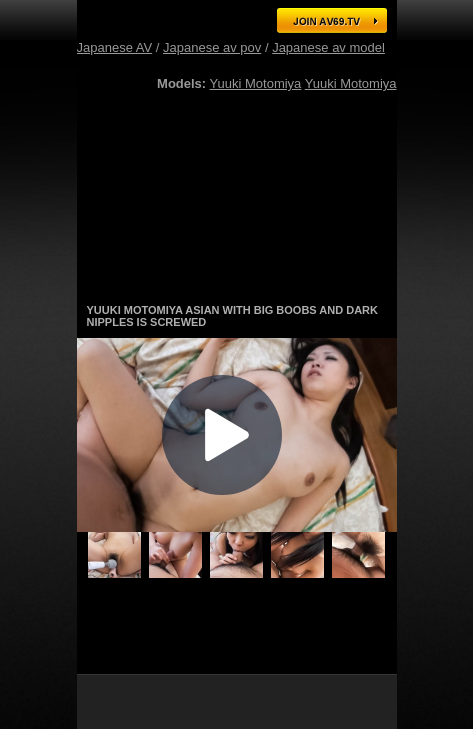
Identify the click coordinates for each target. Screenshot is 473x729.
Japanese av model (328, 47)
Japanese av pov (212, 47)
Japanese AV (115, 47)
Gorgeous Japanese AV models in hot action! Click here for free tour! (237, 279)
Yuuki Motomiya (256, 83)
